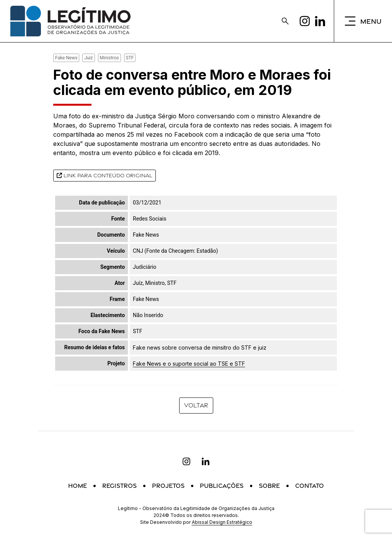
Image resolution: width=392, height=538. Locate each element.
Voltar (196, 405)
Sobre (269, 486)
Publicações (222, 486)
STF (130, 58)
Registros (119, 486)
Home (78, 486)
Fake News (66, 58)
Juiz (88, 58)
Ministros (109, 58)
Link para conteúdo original (105, 175)
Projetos (168, 486)
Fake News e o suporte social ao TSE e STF (189, 364)
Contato (310, 486)
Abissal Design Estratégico (222, 522)
